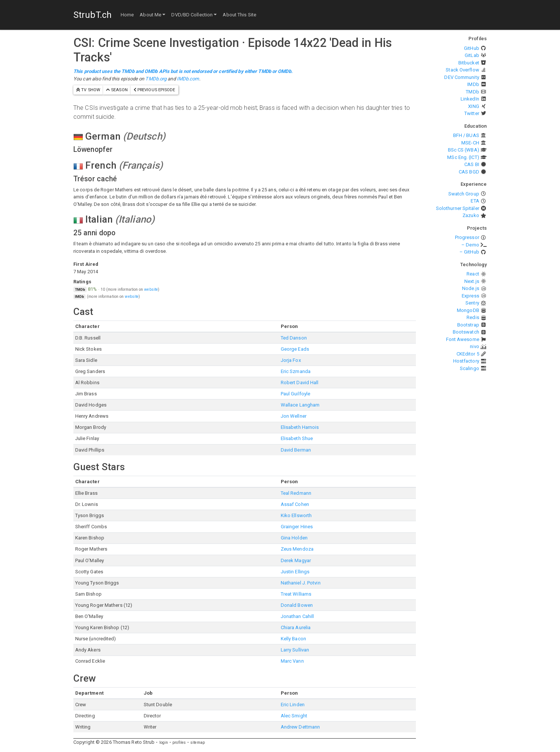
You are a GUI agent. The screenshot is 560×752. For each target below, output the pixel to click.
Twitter (472, 113)
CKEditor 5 (468, 354)
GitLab (472, 55)
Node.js (471, 288)
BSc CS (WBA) (464, 150)
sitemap (198, 743)
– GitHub (469, 252)
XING (473, 106)
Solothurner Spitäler (458, 208)
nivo (474, 346)
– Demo (470, 245)
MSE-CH (470, 143)
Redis (473, 317)
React (473, 274)
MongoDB (468, 310)
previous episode (155, 90)
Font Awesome (463, 339)
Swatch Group (464, 194)
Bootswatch (466, 332)
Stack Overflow (462, 70)
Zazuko (471, 215)
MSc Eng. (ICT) (463, 157)
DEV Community (462, 77)
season (117, 90)
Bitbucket (469, 63)
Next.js (472, 281)
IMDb (473, 84)
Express (470, 296)
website (151, 289)
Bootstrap (468, 325)
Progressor (467, 237)
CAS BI (472, 164)
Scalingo (470, 368)
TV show (88, 90)
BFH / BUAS (466, 135)
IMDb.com (188, 79)
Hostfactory (466, 361)
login (164, 743)
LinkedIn (470, 99)
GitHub (472, 48)
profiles (179, 743)
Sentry (472, 303)
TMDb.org (156, 79)
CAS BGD (469, 172)
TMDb (472, 92)
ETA (475, 201)
